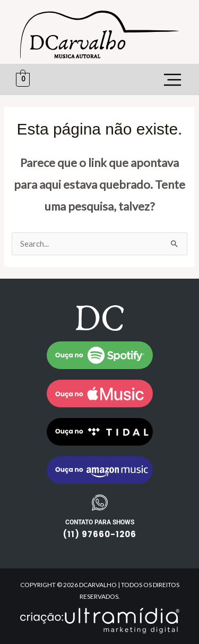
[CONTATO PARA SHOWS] (100, 503)
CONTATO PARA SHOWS (100, 522)
